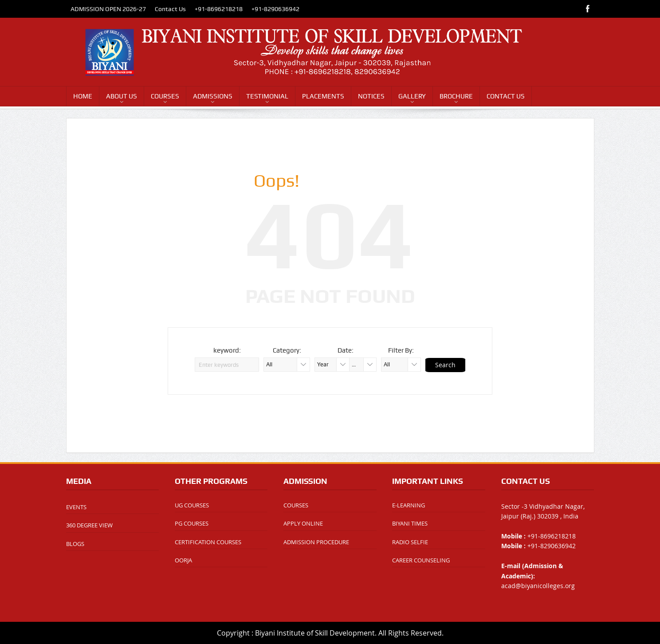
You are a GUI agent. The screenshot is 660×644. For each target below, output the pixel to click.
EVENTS (76, 507)
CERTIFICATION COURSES (208, 542)
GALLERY (412, 96)
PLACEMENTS (323, 96)
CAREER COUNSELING (421, 560)
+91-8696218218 (219, 9)
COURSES (165, 96)
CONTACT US (506, 96)
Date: (346, 350)
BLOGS (75, 544)
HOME (83, 96)
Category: (287, 350)
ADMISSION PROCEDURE (316, 542)
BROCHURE (456, 96)
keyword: (227, 350)
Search (445, 365)
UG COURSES (192, 505)
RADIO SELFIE (410, 542)
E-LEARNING (409, 505)
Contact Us (170, 9)
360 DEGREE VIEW (89, 525)
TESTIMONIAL (267, 96)
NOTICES (371, 96)
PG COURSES (192, 523)
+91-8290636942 (275, 9)
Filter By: (401, 350)
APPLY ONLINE (303, 523)
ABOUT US (122, 96)
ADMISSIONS (213, 96)
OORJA (183, 560)
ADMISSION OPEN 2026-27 (108, 9)
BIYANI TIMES (410, 523)
